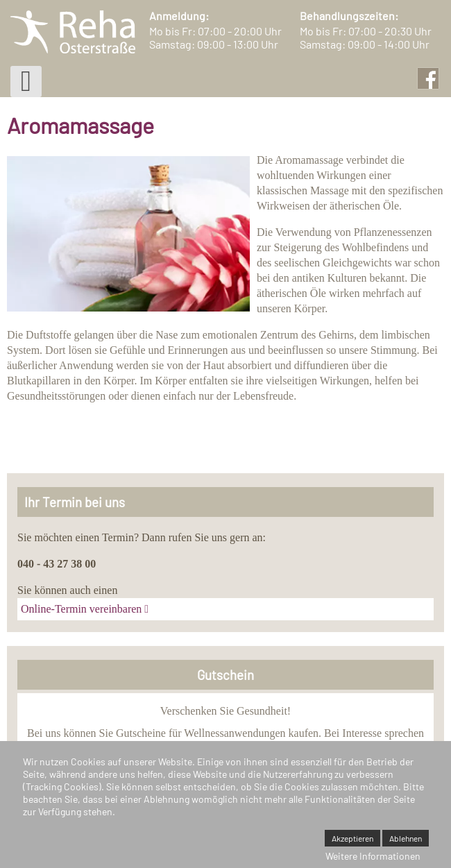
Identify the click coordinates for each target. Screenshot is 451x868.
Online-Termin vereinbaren (81, 609)
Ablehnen (406, 838)
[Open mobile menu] (26, 82)
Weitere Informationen (373, 856)
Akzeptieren (352, 838)
